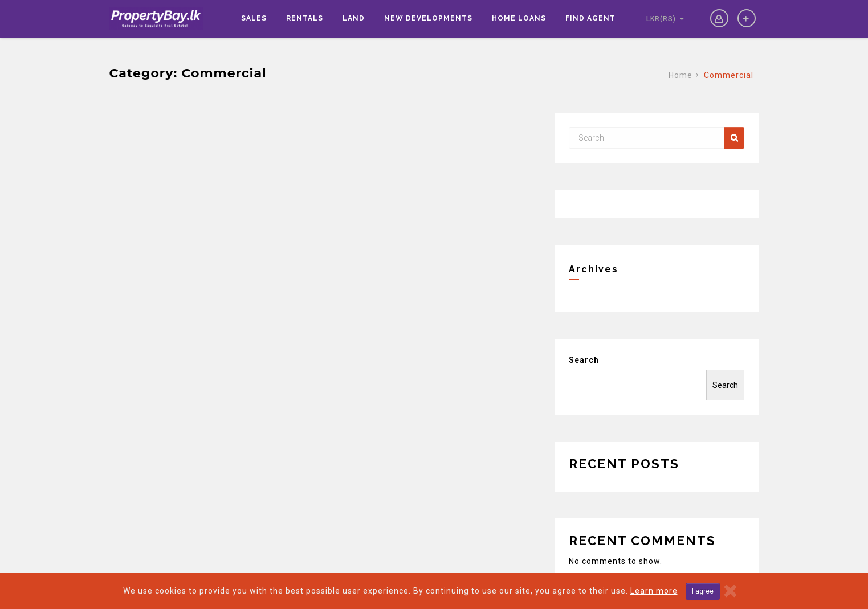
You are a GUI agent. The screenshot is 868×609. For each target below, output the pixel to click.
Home (680, 75)
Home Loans (519, 18)
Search (584, 360)
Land (354, 18)
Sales (254, 18)
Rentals (305, 18)
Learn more (654, 591)
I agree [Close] (703, 591)
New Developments (428, 18)
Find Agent (590, 18)
